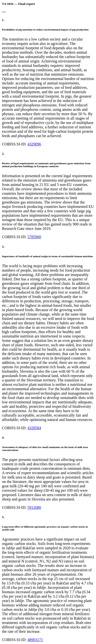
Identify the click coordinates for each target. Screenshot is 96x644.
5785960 (34, 237)
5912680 (34, 507)
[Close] (4, 12)
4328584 (34, 428)
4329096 (34, 144)
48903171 (35, 640)
